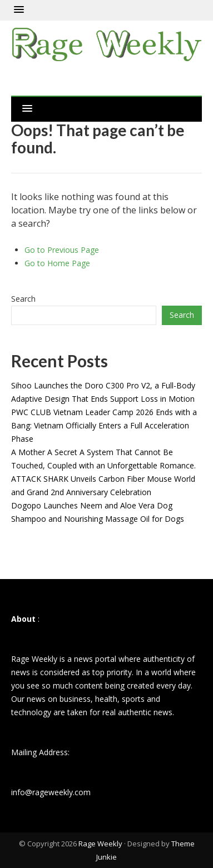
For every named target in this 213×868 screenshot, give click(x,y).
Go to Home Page (57, 263)
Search (23, 299)
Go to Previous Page (62, 250)
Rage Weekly (100, 844)
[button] (19, 10)
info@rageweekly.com (51, 792)
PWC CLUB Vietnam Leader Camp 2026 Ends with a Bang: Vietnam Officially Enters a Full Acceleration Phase (104, 425)
